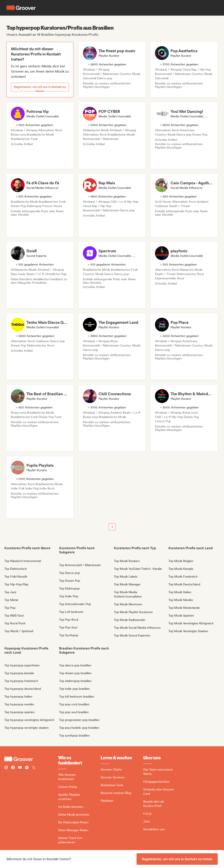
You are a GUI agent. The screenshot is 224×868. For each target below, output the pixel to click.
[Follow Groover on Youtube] (20, 768)
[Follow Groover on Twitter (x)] (34, 768)
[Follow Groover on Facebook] (13, 768)
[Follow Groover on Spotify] (27, 768)
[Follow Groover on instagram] (6, 768)
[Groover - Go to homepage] (31, 759)
